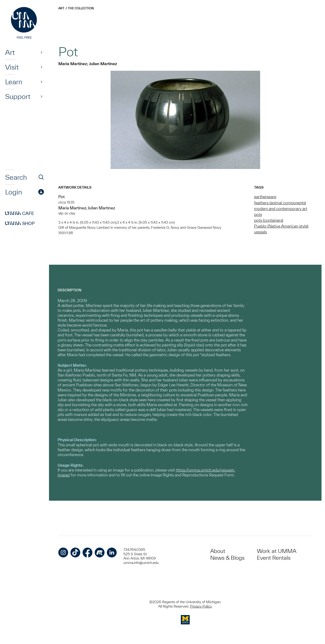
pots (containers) (269, 220)
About (218, 551)
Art (10, 52)
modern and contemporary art (281, 209)
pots (258, 214)
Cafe (20, 213)
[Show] (42, 52)
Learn (14, 82)
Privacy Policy (201, 606)
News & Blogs (227, 558)
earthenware (265, 197)
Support (18, 96)
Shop (20, 223)
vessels (260, 232)
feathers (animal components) (280, 203)
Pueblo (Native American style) (281, 226)
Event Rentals (274, 558)
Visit (12, 67)
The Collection (81, 8)
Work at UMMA (277, 551)
